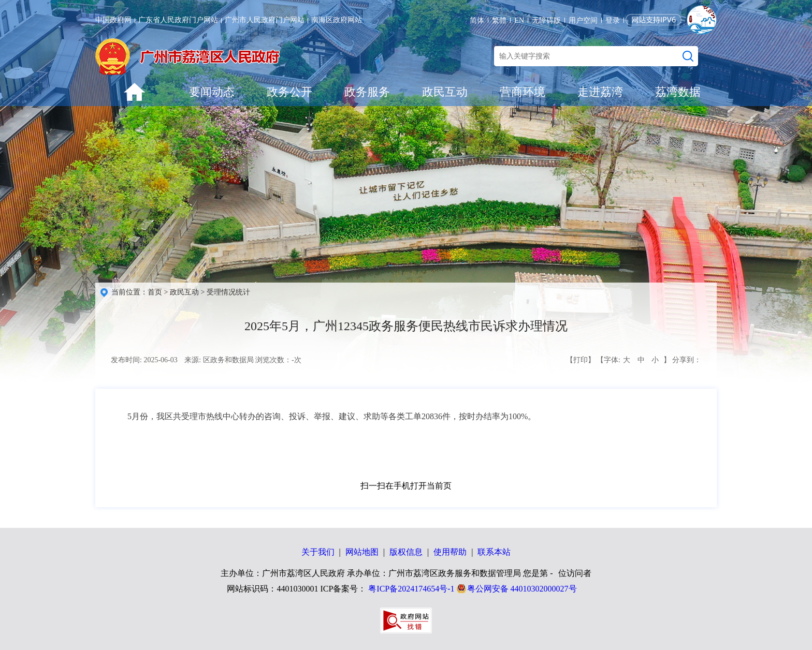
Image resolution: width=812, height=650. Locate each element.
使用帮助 (450, 552)
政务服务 (367, 92)
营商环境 (523, 92)
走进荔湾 (600, 92)
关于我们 (318, 552)
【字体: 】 (633, 360)
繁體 (499, 20)
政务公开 (289, 92)
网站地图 (362, 552)
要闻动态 (212, 92)
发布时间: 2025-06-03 (144, 360)
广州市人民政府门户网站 (265, 20)
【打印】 (581, 360)
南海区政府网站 (337, 20)
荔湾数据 (678, 92)
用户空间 (583, 20)
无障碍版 (546, 20)
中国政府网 (113, 20)
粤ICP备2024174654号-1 (411, 589)
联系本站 (494, 552)
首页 (155, 292)
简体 (477, 20)
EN (519, 20)
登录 (613, 20)
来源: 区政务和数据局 (219, 360)
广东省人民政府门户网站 (178, 20)
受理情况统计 (228, 292)
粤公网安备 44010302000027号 (522, 589)
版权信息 (406, 552)
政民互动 (445, 92)
